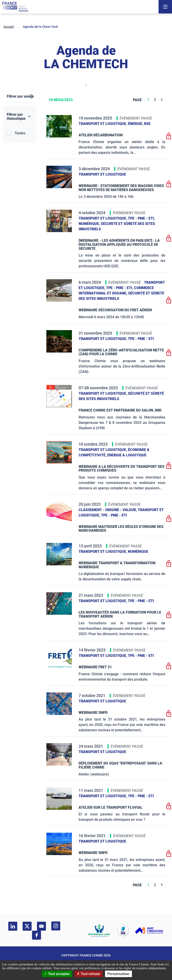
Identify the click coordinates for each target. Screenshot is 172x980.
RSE (147, 124)
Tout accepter (57, 974)
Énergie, (136, 124)
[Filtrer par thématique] (20, 117)
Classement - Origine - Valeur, (108, 510)
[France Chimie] (15, 7)
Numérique (138, 552)
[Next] (162, 100)
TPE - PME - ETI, (141, 218)
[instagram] (56, 926)
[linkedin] (13, 926)
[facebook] (37, 935)
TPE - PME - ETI (141, 339)
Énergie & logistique (127, 455)
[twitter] (27, 926)
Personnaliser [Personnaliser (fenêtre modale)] (118, 974)
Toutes (20, 133)
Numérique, (90, 224)
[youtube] (41, 926)
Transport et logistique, (103, 124)
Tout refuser (89, 974)
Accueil (9, 27)
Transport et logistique (102, 174)
